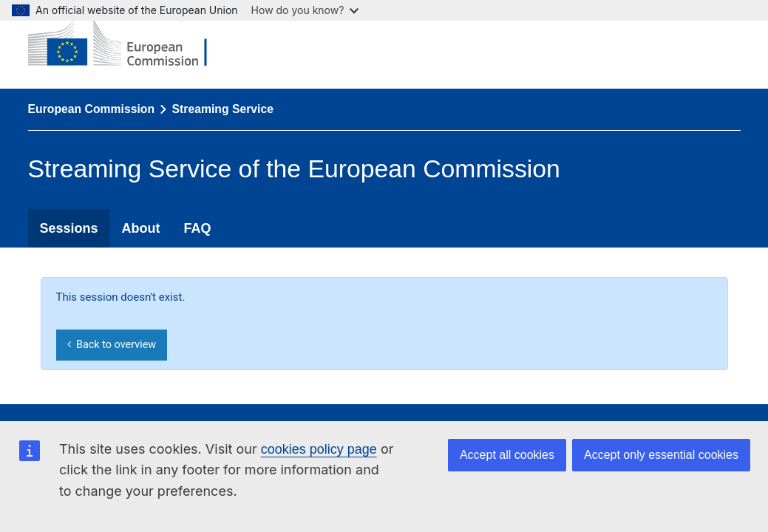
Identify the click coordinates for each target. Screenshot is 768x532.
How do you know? (305, 10)
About (141, 228)
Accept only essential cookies (661, 455)
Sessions (69, 228)
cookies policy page (319, 449)
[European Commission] (129, 44)
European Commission (92, 109)
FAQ (198, 228)
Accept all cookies (507, 455)
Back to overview (112, 345)
